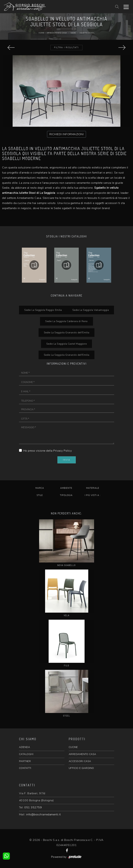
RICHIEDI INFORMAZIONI (67, 134)
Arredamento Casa (57, 33)
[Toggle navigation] (126, 7)
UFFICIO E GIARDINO (81, 768)
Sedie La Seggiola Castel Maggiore (67, 344)
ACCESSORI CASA (80, 761)
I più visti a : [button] (93, 495)
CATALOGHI (26, 754)
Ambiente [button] (66, 488)
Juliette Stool (87, 33)
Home (41, 33)
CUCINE (73, 747)
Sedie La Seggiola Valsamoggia (91, 310)
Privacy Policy (62, 451)
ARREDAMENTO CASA (82, 754)
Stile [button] (40, 495)
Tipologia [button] (66, 495)
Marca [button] (40, 488)
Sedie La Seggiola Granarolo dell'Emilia (67, 332)
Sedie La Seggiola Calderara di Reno (66, 321)
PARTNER (25, 761)
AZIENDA (25, 747)
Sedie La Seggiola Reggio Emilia (43, 310)
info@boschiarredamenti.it (43, 814)
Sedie (73, 33)
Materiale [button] (93, 488)
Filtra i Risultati (66, 48)
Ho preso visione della (48, 451)
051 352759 (33, 807)
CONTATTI (25, 768)
